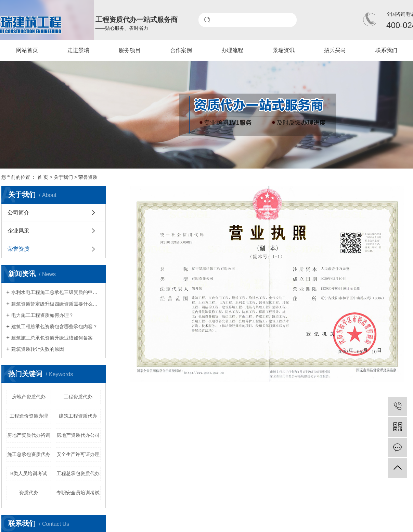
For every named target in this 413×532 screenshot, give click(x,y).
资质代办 (29, 493)
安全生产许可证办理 (78, 454)
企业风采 (18, 231)
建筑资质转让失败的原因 (38, 349)
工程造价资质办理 (29, 416)
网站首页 (27, 50)
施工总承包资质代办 (29, 454)
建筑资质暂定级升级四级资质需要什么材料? (56, 304)
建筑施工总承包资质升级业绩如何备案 (52, 338)
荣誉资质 (18, 249)
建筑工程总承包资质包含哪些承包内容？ (54, 326)
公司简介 (18, 213)
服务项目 (130, 50)
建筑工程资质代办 (78, 416)
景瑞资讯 (284, 50)
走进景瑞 (78, 50)
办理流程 (232, 50)
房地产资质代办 (29, 397)
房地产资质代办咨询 (29, 435)
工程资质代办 (78, 397)
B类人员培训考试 (29, 473)
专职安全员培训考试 (78, 493)
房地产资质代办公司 (78, 435)
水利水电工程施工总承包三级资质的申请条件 (56, 292)
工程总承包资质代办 (78, 473)
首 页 (43, 177)
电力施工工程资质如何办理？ (42, 315)
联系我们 (386, 50)
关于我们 (63, 177)
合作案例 (181, 50)
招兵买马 (335, 50)
